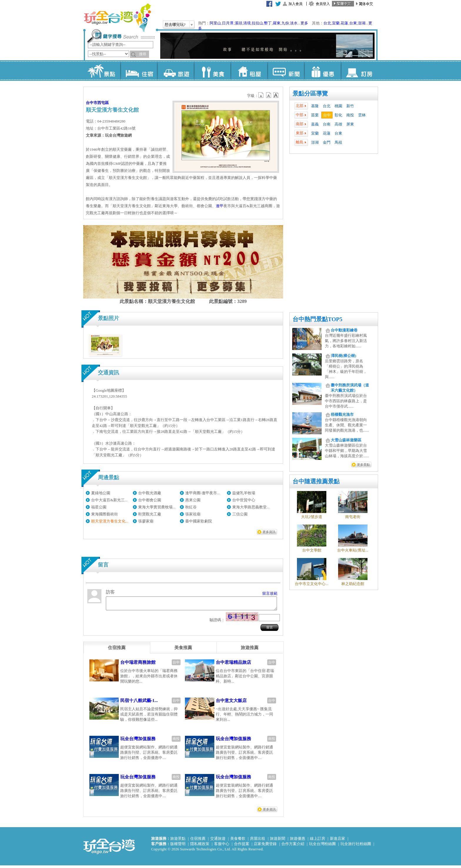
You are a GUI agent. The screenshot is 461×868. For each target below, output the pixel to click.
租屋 (249, 71)
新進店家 (338, 841)
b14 (276, 95)
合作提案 (242, 846)
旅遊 (175, 71)
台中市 (92, 103)
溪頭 (238, 23)
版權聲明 (178, 846)
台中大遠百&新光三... (109, 500)
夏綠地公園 (101, 493)
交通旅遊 (218, 841)
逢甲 (220, 206)
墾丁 (268, 23)
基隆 (315, 106)
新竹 (350, 106)
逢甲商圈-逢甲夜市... (203, 493)
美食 (212, 71)
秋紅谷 (191, 507)
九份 (285, 23)
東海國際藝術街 (105, 514)
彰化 (338, 115)
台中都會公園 (150, 500)
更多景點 (363, 465)
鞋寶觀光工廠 (150, 514)
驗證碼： (217, 622)
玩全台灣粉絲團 (322, 846)
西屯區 (103, 103)
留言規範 (270, 593)
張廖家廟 (146, 521)
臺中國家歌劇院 (199, 521)
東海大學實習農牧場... (157, 507)
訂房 (359, 71)
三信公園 (240, 514)
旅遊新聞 (278, 841)
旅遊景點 (178, 841)
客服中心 (222, 846)
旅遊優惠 (298, 841)
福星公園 (99, 507)
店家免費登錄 (265, 846)
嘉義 (315, 124)
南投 (350, 115)
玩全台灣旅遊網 (117, 18)
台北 (327, 23)
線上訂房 (318, 841)
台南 (327, 124)
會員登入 (323, 4)
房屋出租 (258, 841)
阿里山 (215, 23)
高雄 (338, 124)
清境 (247, 23)
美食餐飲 (238, 841)
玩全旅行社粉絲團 (356, 846)
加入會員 (295, 4)
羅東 (277, 23)
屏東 (350, 124)
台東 (353, 23)
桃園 (338, 106)
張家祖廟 (193, 514)
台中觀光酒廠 (150, 493)
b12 (261, 95)
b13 (269, 95)
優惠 (322, 71)
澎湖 (362, 23)
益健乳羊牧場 (244, 493)
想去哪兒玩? (175, 25)
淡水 (294, 23)
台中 (327, 115)
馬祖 (338, 142)
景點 (102, 71)
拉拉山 (257, 23)
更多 (304, 23)
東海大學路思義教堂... (251, 507)
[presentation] (117, 650)
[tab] (117, 650)
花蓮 (344, 23)
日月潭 (228, 23)
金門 (327, 142)
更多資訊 (269, 532)
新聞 (286, 71)
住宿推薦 (198, 841)
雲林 (362, 115)
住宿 (139, 71)
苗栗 (315, 115)
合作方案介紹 (293, 846)
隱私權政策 (200, 846)
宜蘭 (336, 23)
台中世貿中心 (244, 500)
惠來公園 (193, 500)
